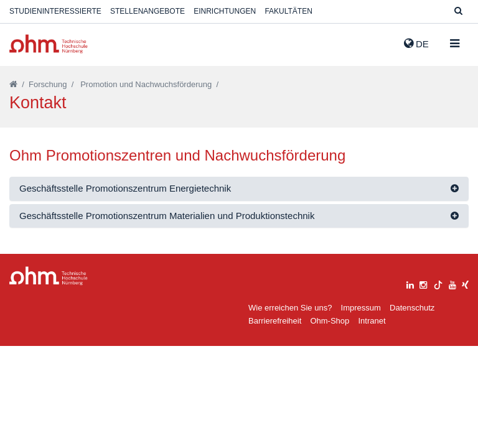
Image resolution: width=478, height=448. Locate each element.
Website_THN (49, 44)
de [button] (416, 44)
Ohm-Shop (330, 321)
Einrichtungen (225, 11)
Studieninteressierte (55, 11)
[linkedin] (410, 283)
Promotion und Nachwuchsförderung (146, 84)
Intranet (372, 321)
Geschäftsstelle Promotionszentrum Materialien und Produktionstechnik (167, 216)
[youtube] (452, 283)
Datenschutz (412, 308)
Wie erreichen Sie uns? (290, 308)
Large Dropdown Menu (49, 276)
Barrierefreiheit (275, 321)
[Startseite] (13, 84)
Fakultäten (288, 11)
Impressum (361, 308)
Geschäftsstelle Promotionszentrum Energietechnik (125, 188)
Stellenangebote (148, 11)
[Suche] (458, 12)
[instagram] (423, 283)
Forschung (48, 84)
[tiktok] (438, 283)
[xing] (465, 283)
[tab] (239, 189)
